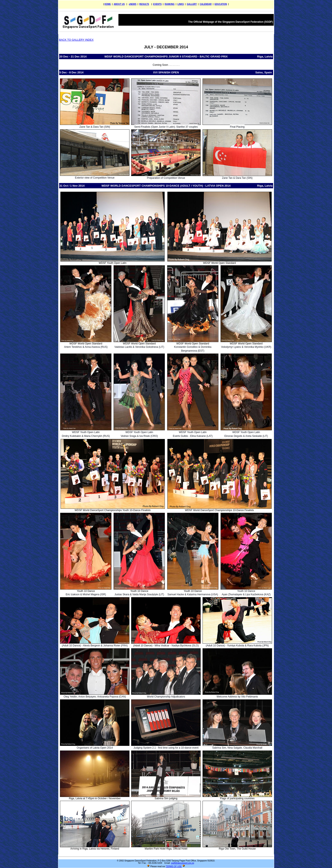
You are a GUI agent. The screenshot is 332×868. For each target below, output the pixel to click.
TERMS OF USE (174, 866)
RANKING (170, 4)
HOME (108, 4)
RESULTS (144, 4)
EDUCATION (221, 4)
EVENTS (157, 4)
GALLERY (192, 4)
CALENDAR (206, 4)
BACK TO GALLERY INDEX (76, 40)
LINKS (181, 4)
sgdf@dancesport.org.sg (183, 863)
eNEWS (133, 4)
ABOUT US (119, 4)
